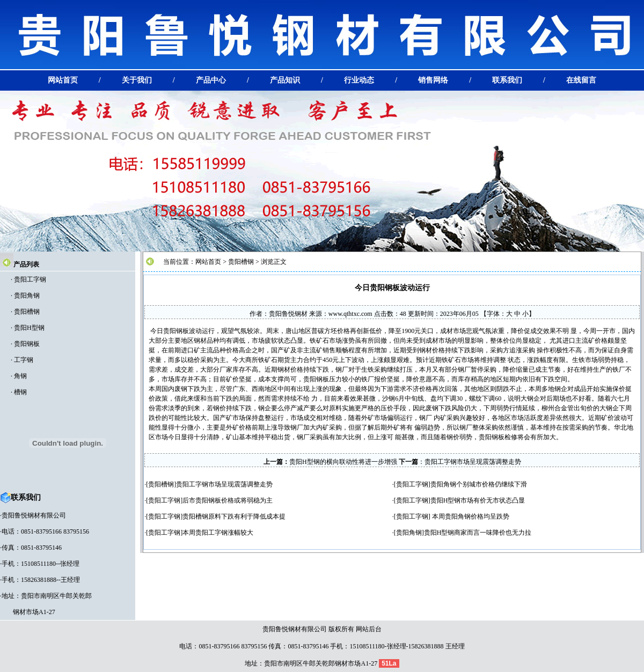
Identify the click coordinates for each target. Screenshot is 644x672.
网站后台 (369, 629)
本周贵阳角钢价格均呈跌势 (470, 516)
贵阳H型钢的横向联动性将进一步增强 (343, 462)
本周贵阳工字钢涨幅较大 (218, 533)
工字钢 (24, 360)
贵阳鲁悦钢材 (288, 314)
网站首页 (208, 262)
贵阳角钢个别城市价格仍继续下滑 (479, 484)
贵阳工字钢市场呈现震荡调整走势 (473, 462)
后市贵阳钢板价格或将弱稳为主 (228, 500)
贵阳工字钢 (30, 279)
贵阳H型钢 (29, 328)
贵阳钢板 (27, 344)
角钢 (20, 376)
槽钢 (20, 392)
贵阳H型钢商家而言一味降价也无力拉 (478, 533)
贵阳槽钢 (27, 312)
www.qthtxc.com (350, 314)
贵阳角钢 (27, 296)
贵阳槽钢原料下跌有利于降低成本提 (234, 516)
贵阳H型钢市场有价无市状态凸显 (478, 500)
